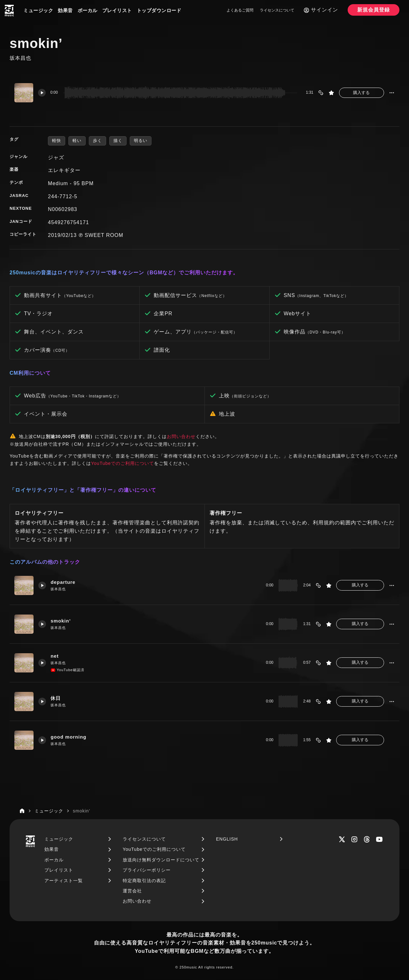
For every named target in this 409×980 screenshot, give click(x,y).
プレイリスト (117, 10)
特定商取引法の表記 (144, 881)
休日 (56, 698)
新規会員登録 (374, 10)
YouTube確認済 (68, 670)
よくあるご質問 (240, 10)
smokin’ (61, 621)
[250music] (9, 11)
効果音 (65, 10)
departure (63, 582)
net (55, 656)
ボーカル (88, 10)
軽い (77, 141)
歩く (97, 141)
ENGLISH (227, 839)
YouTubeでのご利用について (123, 463)
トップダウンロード (159, 10)
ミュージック (38, 10)
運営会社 (132, 891)
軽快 (57, 141)
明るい (141, 141)
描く (118, 141)
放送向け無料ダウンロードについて (161, 860)
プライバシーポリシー (147, 870)
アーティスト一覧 (64, 881)
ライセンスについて (277, 10)
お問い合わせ (181, 436)
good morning (69, 737)
